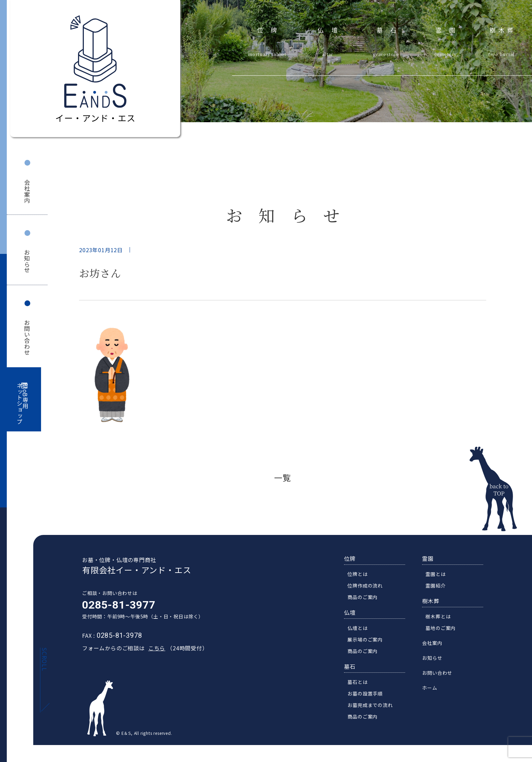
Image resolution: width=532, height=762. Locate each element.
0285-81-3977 (116, 607)
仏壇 (331, 29)
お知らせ (27, 261)
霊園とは (439, 576)
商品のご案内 (366, 599)
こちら (154, 650)
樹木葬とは (441, 618)
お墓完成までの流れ (373, 707)
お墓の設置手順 (368, 695)
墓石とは (360, 684)
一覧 (283, 477)
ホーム (433, 690)
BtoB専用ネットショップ (22, 404)
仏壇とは (360, 630)
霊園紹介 (439, 588)
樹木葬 (503, 29)
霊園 (449, 29)
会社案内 (27, 191)
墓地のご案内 (444, 630)
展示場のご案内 (368, 642)
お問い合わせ (27, 338)
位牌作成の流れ (368, 588)
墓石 (390, 29)
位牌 (271, 29)
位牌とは (360, 576)
